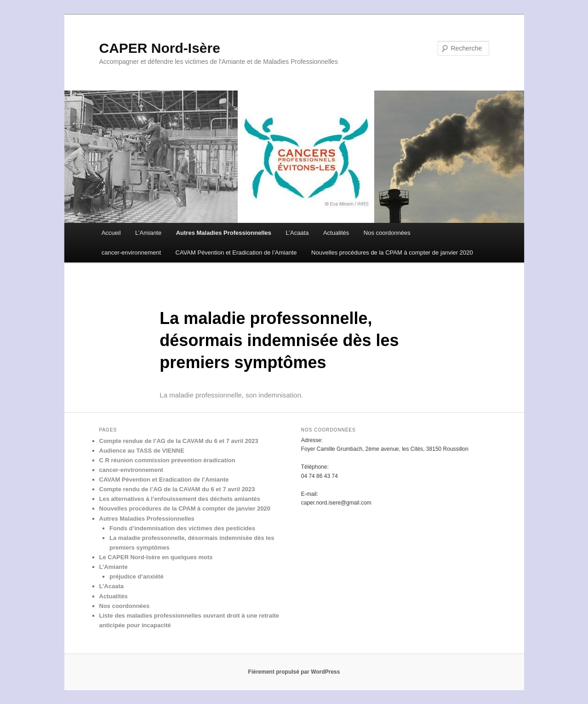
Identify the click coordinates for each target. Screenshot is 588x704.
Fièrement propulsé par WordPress (294, 672)
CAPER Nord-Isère (160, 48)
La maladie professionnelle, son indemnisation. (231, 395)
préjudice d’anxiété (137, 576)
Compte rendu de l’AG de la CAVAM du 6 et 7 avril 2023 (177, 489)
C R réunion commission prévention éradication (167, 460)
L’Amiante (148, 233)
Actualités (336, 233)
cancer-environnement (131, 253)
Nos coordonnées (387, 233)
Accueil (111, 233)
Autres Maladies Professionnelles (224, 233)
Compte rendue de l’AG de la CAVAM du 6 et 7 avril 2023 (179, 441)
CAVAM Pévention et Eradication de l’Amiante (236, 253)
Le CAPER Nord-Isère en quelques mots (156, 557)
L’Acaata (297, 233)
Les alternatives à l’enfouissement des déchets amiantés (180, 499)
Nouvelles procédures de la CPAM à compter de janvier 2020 (392, 253)
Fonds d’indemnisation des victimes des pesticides (182, 528)
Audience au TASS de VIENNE (142, 451)
